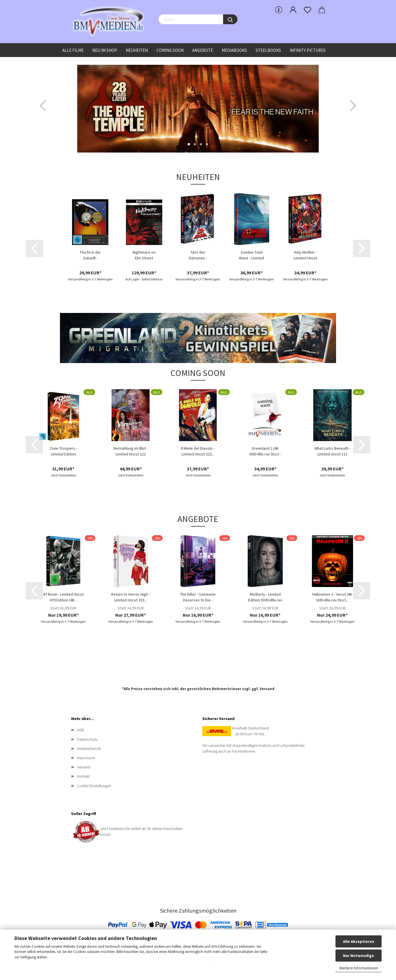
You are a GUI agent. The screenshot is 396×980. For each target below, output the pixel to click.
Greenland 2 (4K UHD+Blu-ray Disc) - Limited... (265, 451)
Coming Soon (170, 50)
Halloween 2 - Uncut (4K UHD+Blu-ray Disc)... (332, 597)
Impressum (86, 758)
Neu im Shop (105, 50)
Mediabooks (234, 50)
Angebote (203, 50)
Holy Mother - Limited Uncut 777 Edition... (305, 255)
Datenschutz (87, 739)
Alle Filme (73, 50)
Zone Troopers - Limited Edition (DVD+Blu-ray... (63, 451)
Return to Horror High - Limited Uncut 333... (131, 597)
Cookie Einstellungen (94, 786)
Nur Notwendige (359, 956)
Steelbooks (268, 50)
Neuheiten (137, 50)
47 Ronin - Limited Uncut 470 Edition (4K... (63, 597)
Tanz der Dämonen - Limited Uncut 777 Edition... (198, 255)
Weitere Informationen (359, 968)
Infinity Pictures (308, 50)
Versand (267, 689)
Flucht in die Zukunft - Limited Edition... (90, 255)
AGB (80, 730)
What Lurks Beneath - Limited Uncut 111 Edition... (332, 451)
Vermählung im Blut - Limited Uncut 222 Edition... (131, 451)
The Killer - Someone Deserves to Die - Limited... (198, 597)
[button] (43, 106)
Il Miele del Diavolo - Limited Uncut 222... (198, 451)
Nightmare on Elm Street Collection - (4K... (144, 255)
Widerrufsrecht (89, 749)
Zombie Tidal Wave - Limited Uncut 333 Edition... (251, 255)
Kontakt (83, 776)
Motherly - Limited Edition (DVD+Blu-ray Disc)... (265, 597)
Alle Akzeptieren (359, 941)
